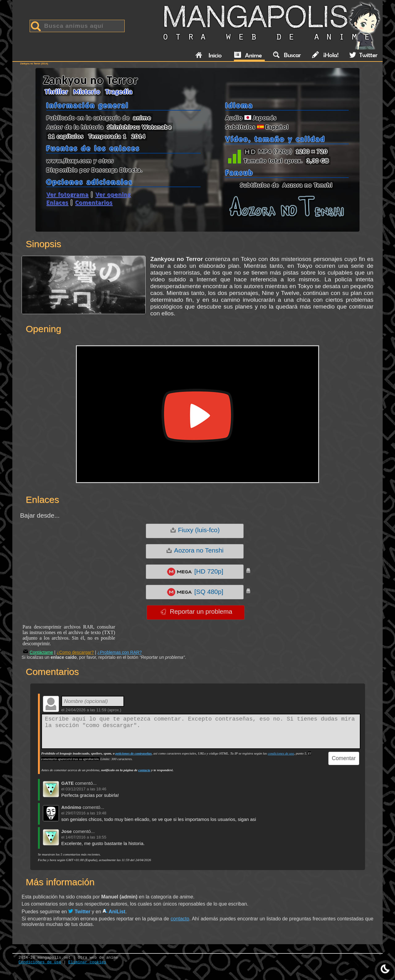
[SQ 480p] (195, 592)
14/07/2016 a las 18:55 (86, 837)
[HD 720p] (195, 572)
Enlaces (57, 202)
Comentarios (94, 202)
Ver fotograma (67, 194)
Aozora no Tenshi (195, 550)
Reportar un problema (196, 612)
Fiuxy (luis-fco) (195, 530)
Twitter (79, 912)
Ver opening (113, 194)
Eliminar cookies (87, 962)
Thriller (56, 91)
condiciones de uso (281, 753)
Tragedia (119, 91)
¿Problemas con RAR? (119, 652)
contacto (144, 770)
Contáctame (38, 652)
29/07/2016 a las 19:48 (86, 813)
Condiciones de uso (40, 962)
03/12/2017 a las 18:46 (86, 789)
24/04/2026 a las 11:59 (86, 710)
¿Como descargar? (75, 652)
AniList (114, 912)
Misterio (87, 91)
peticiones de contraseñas (133, 753)
